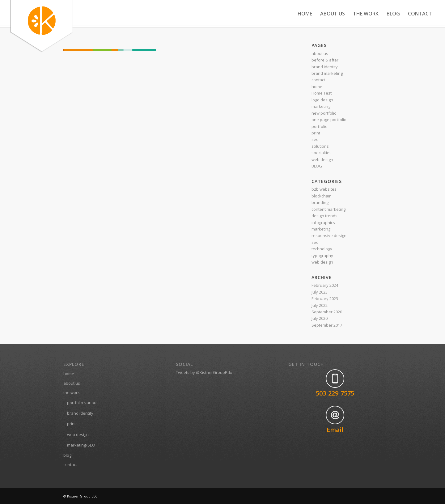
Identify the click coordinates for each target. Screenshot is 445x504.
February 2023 (325, 299)
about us (320, 53)
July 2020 (320, 318)
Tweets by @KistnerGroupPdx (204, 372)
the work (72, 392)
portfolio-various (83, 403)
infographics (323, 222)
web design (322, 159)
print (316, 133)
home (317, 87)
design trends (324, 216)
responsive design (329, 235)
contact (318, 80)
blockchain (322, 196)
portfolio (320, 126)
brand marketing (327, 73)
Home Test (322, 93)
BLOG (317, 166)
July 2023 (320, 292)
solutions (320, 146)
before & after (325, 60)
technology (322, 249)
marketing (321, 106)
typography (322, 256)
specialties (322, 153)
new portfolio (324, 113)
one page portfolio (329, 120)
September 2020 (327, 312)
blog (67, 455)
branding (320, 202)
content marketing (328, 209)
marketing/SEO (81, 445)
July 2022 (320, 305)
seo (315, 139)
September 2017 (327, 325)
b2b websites (324, 189)
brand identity (325, 67)
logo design (322, 100)
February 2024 (325, 285)
